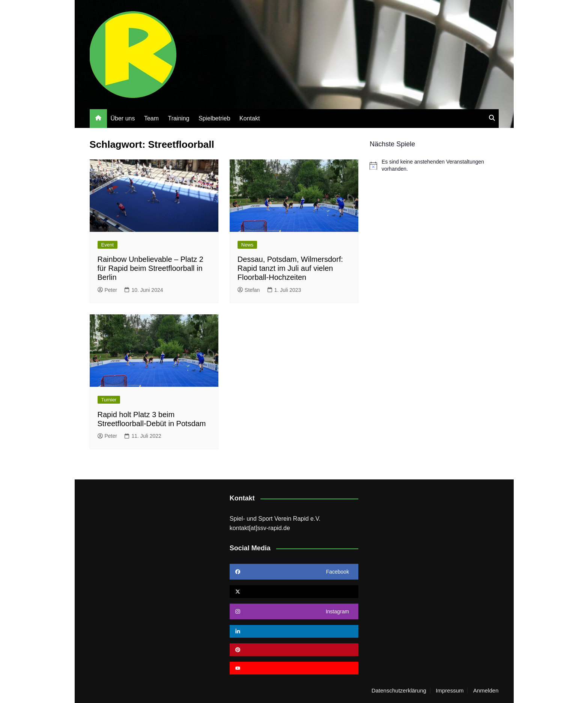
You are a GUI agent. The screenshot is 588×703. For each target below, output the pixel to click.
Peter (107, 290)
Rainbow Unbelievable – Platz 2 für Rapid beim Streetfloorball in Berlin (150, 268)
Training (178, 118)
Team (151, 118)
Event (108, 245)
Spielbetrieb (214, 118)
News (247, 245)
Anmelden (486, 691)
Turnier (109, 400)
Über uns (123, 118)
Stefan (249, 290)
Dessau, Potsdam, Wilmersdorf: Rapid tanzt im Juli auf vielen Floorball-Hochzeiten (290, 268)
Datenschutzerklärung (399, 691)
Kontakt (250, 118)
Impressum (450, 691)
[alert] (434, 166)
